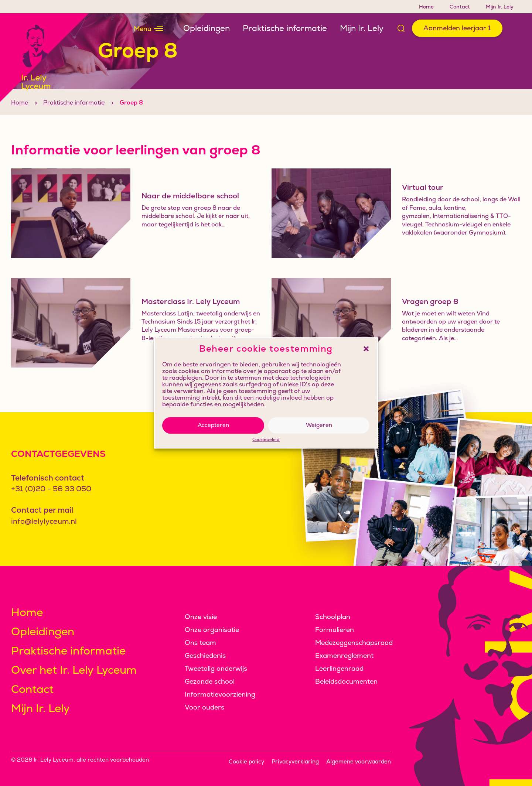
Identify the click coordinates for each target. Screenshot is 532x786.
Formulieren (335, 630)
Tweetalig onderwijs (216, 668)
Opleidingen (207, 28)
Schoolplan (333, 617)
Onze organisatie (212, 630)
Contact (460, 7)
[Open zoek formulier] (401, 28)
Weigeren (319, 425)
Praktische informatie (285, 28)
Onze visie (201, 617)
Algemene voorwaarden (359, 761)
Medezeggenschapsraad (354, 643)
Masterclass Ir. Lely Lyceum (191, 315)
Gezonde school (210, 681)
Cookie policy (246, 761)
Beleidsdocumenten (346, 681)
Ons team (200, 643)
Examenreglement (344, 655)
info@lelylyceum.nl (44, 521)
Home (426, 7)
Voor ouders (204, 707)
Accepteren (213, 425)
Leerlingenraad (339, 668)
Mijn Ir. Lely (500, 7)
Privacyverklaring (295, 761)
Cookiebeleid (266, 440)
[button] (366, 349)
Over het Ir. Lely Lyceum (74, 670)
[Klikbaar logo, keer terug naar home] (44, 58)
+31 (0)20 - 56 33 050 (51, 489)
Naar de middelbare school (190, 209)
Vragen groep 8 (430, 315)
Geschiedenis (205, 655)
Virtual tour (423, 201)
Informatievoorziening (220, 694)
